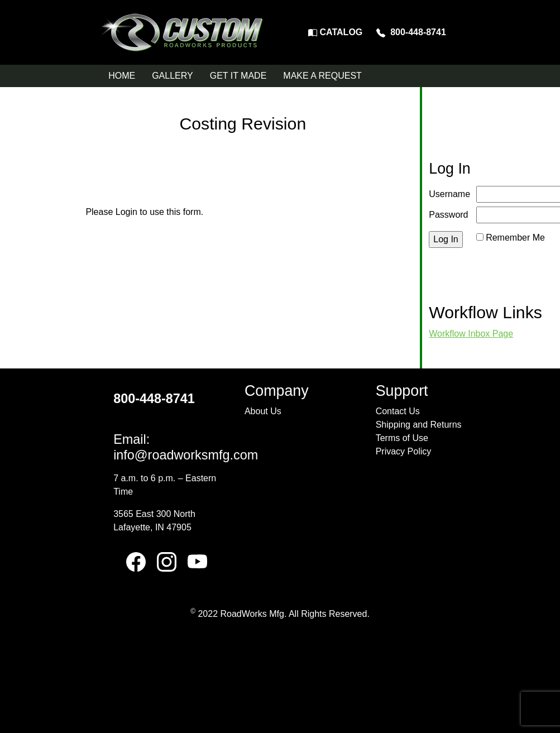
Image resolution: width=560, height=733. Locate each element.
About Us (263, 411)
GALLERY (173, 76)
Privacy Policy (404, 451)
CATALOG (335, 32)
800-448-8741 (411, 32)
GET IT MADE (238, 76)
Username (449, 194)
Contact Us (398, 411)
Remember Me (515, 238)
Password (448, 215)
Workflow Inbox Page (471, 334)
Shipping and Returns (419, 425)
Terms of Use (402, 438)
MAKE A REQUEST (322, 76)
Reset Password (509, 251)
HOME (122, 76)
